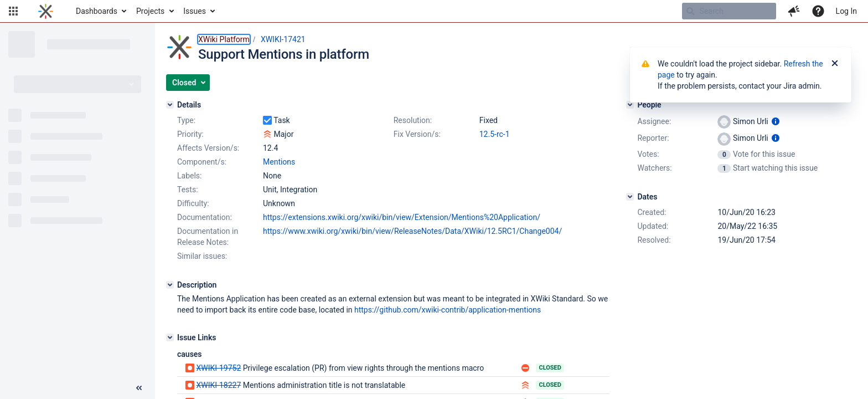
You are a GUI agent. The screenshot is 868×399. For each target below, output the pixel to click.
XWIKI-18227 (218, 385)
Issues (195, 11)
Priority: (190, 134)
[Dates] (630, 197)
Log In (846, 11)
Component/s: (202, 162)
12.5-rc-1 (495, 134)
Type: (186, 120)
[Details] (170, 105)
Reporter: (653, 138)
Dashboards (97, 11)
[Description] (170, 285)
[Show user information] (776, 121)
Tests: (188, 190)
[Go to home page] (46, 11)
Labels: (189, 176)
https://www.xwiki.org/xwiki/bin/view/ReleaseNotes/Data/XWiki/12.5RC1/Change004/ (412, 231)
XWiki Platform (224, 39)
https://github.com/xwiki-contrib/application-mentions (448, 310)
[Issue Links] (170, 337)
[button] (13, 11)
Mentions (279, 162)
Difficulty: (193, 203)
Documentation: (205, 217)
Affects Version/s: (208, 148)
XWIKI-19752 (218, 368)
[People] (630, 105)
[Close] (835, 64)
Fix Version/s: (417, 134)
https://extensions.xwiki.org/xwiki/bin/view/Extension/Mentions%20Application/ (402, 217)
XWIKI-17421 (283, 39)
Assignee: (654, 121)
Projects (150, 11)
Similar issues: (202, 256)
